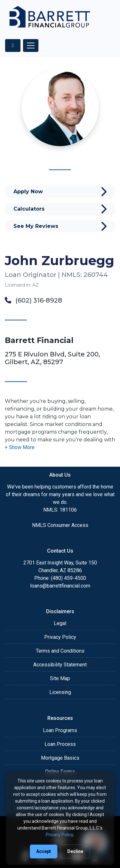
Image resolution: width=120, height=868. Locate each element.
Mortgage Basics (60, 758)
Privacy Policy (60, 637)
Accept (44, 851)
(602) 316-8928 (33, 300)
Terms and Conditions (60, 651)
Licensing (60, 692)
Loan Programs (60, 730)
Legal (60, 623)
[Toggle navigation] (31, 46)
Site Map (60, 678)
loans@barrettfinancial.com (60, 586)
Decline (76, 851)
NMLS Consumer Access (60, 525)
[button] (20, 447)
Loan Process (60, 744)
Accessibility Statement (60, 665)
